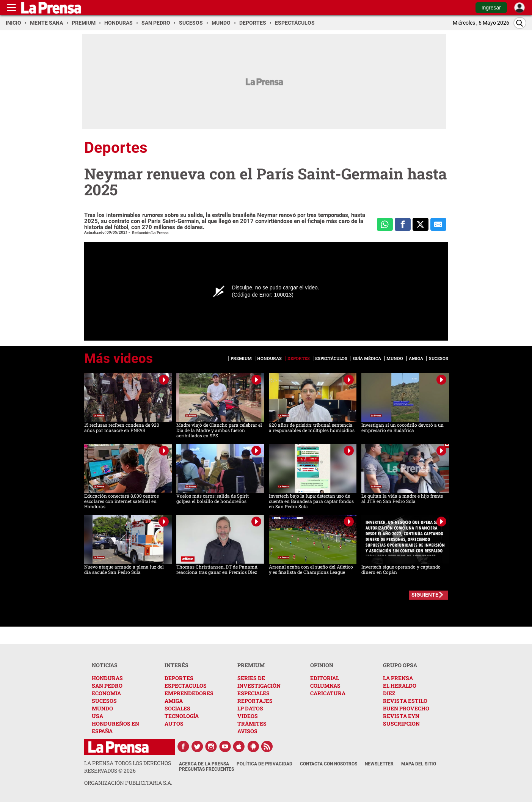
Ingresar (491, 8)
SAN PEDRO (107, 686)
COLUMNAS (325, 686)
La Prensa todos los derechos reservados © (128, 767)
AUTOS (174, 724)
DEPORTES (179, 678)
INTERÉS (177, 665)
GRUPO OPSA (400, 665)
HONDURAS (107, 678)
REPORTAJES (255, 701)
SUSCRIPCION (401, 724)
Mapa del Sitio (419, 764)
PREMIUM (251, 665)
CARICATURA (328, 693)
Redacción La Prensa (150, 233)
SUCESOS (104, 701)
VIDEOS (248, 716)
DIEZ (389, 693)
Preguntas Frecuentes (206, 769)
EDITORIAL (325, 678)
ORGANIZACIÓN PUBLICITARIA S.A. (128, 783)
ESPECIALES (253, 693)
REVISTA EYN (401, 716)
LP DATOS (250, 708)
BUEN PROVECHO (406, 708)
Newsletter (379, 764)
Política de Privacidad (264, 764)
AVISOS (247, 731)
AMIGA (174, 701)
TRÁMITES (252, 724)
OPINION (322, 665)
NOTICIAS (105, 665)
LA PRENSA (398, 678)
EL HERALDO (400, 686)
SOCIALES (177, 708)
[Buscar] (520, 23)
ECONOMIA (106, 693)
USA (97, 716)
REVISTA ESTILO (405, 701)
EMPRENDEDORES (189, 693)
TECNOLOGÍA (182, 716)
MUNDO (102, 708)
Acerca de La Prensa (204, 764)
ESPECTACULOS (186, 686)
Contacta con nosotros (329, 764)
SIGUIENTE (425, 595)
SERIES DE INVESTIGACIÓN (259, 682)
